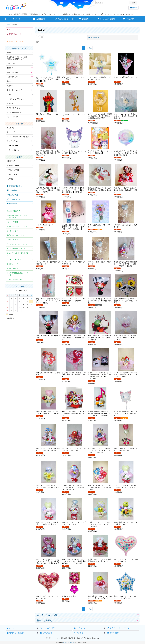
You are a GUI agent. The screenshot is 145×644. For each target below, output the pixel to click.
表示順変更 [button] (94, 38)
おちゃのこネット (68, 642)
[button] (87, 615)
